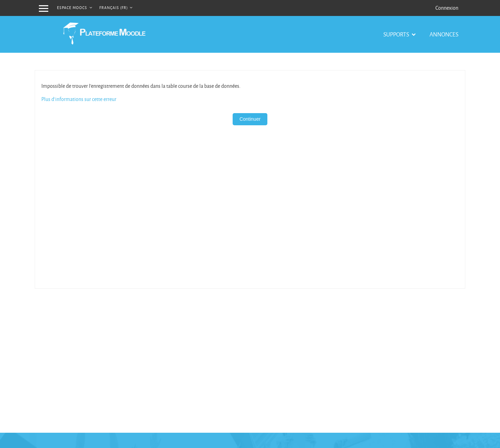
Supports (397, 34)
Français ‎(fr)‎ (114, 7)
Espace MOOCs (73, 7)
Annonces (444, 34)
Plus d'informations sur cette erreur (79, 99)
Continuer (250, 119)
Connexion (447, 8)
